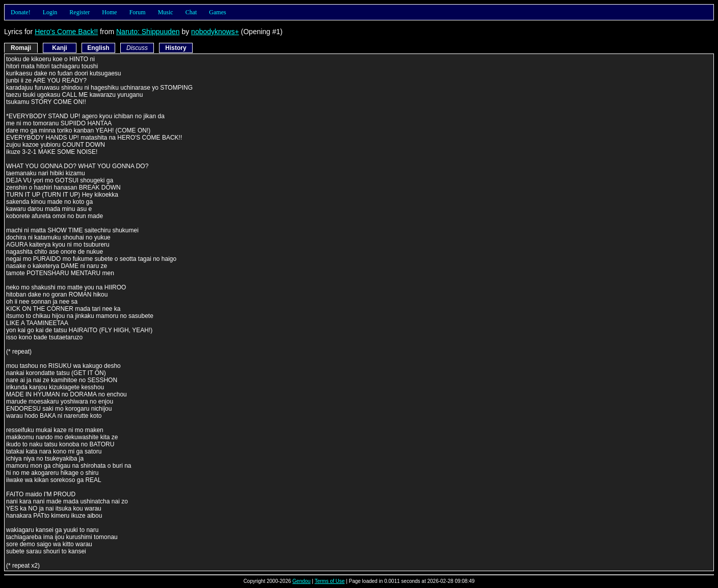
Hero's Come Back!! (66, 32)
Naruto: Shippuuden (148, 32)
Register (79, 12)
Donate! (21, 12)
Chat (191, 12)
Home (109, 12)
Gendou (302, 581)
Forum (138, 12)
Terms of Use (329, 581)
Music (166, 12)
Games (217, 12)
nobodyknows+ (215, 32)
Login (50, 12)
